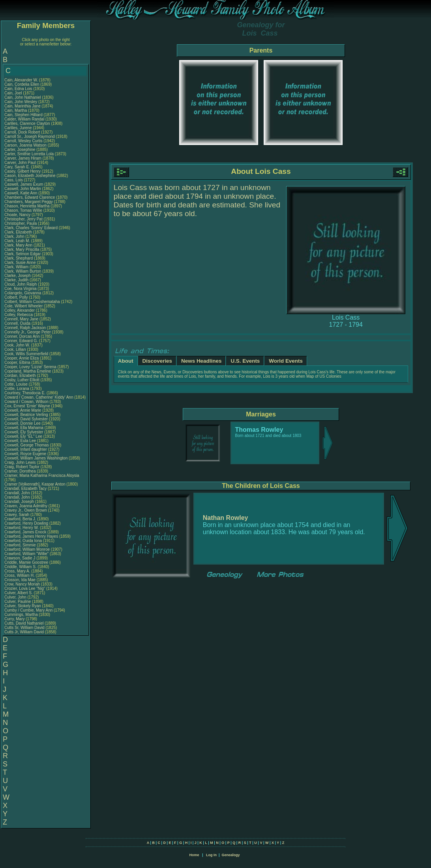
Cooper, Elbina (18, 362)
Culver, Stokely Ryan (23, 606)
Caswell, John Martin (23, 189)
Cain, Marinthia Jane (22, 106)
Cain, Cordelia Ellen (22, 84)
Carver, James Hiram (23, 158)
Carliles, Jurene (19, 128)
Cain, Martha (16, 110)
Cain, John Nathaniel (23, 97)
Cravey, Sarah (17, 515)
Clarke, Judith (17, 280)
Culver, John (16, 597)
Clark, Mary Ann (18, 245)
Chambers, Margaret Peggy (29, 202)
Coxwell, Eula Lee (20, 441)
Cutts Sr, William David (24, 628)
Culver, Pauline (18, 602)
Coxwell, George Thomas (27, 445)
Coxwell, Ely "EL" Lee (23, 436)
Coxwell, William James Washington (36, 458)
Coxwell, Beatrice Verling (26, 415)
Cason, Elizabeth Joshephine (30, 176)
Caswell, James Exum (24, 184)
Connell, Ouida (18, 323)
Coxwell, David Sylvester (26, 419)
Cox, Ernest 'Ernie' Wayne (27, 406)
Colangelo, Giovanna (23, 293)
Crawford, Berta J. (20, 519)
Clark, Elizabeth (19, 232)
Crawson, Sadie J (20, 558)
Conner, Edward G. (21, 341)
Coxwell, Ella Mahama (24, 428)
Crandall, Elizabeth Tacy (25, 489)
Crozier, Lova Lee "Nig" (25, 588)
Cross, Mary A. (17, 571)
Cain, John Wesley (21, 102)
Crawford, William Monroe (27, 549)
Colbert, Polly (17, 297)
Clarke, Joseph (18, 276)
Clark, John (15, 236)
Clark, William (17, 267)
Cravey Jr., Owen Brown (26, 510)
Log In (211, 855)
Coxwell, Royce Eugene (25, 454)
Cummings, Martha (22, 615)
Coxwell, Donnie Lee (22, 423)
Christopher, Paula (21, 223)
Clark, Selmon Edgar (22, 254)
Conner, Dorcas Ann (22, 336)
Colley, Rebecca (19, 315)
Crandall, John (18, 493)
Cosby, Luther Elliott (22, 380)
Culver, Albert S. (19, 593)
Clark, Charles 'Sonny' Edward (31, 228)
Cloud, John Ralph (21, 284)
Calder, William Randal (24, 119)
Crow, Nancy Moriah (22, 584)
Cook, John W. (17, 345)
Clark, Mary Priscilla (22, 249)
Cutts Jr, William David (24, 632)
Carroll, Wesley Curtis (23, 141)
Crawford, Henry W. (22, 528)
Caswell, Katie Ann (21, 193)
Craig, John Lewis (20, 462)
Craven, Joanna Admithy (26, 506)
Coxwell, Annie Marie (23, 410)
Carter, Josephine (20, 150)
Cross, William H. (20, 575)
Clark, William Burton (23, 271)
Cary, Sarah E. (17, 167)
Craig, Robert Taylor (22, 467)
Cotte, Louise (17, 384)
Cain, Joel (14, 93)
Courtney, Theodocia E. (25, 393)
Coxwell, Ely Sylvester (24, 432)
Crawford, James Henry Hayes (31, 536)
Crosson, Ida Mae (20, 580)
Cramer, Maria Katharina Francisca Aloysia (42, 475)
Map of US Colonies (324, 376)
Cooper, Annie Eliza (22, 358)
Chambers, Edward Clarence (30, 197)
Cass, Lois (14, 180)
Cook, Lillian (16, 349)
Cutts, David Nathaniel (24, 623)
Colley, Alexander (20, 310)
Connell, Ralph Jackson (25, 328)
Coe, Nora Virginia (21, 289)
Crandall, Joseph (20, 502)
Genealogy (231, 855)
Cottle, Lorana (17, 389)
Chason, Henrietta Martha (27, 206)
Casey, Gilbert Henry (22, 171)
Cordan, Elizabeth (21, 376)
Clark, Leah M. (17, 241)
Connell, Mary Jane (21, 319)
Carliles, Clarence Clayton (27, 123)
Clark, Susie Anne (20, 263)
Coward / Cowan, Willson (27, 402)
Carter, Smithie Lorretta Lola (29, 154)
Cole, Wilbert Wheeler (23, 306)
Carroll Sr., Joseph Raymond (30, 137)
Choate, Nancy (18, 215)
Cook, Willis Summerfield (26, 354)
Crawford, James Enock (25, 532)
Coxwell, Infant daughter (26, 449)
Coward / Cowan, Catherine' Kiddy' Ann (39, 397)
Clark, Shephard (19, 258)
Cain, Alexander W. (21, 80)
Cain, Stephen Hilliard (23, 115)
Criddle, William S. (21, 567)
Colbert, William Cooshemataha (32, 302)
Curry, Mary (15, 619)
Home (194, 855)
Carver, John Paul (20, 163)
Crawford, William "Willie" (27, 554)
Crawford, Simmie (21, 545)
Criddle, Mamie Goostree (26, 562)
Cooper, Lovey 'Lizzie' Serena (30, 367)
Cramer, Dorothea (21, 471)
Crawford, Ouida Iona (23, 541)
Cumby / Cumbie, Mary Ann (28, 610)
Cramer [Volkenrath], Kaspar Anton (35, 484)
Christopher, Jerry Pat (24, 219)
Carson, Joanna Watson (25, 145)
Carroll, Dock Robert (22, 132)
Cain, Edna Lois (18, 89)
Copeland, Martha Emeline (28, 371)
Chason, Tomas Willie (23, 210)
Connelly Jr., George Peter (28, 332)
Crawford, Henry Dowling (26, 523)
